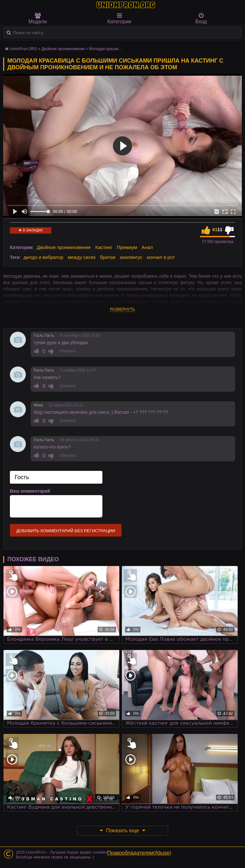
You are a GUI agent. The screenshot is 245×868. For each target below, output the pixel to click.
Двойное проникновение (64, 247)
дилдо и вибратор (43, 257)
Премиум (127, 247)
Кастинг (104, 247)
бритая (108, 257)
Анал (147, 247)
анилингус (131, 257)
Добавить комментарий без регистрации (66, 531)
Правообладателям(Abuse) (139, 853)
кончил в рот (161, 257)
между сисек (82, 257)
